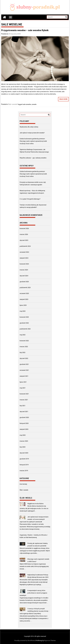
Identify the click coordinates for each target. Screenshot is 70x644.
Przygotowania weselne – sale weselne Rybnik (25, 30)
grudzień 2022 (24, 323)
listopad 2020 (24, 423)
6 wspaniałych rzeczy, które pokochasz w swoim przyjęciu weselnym (33, 593)
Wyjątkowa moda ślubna (35, 504)
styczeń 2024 (24, 276)
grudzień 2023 (24, 282)
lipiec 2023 (23, 305)
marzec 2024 (24, 270)
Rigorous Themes (50, 640)
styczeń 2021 (24, 412)
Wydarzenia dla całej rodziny (29, 127)
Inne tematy (23, 484)
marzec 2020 (24, 441)
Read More (63, 99)
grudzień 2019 (24, 459)
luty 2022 (22, 352)
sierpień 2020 (24, 429)
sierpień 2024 (24, 258)
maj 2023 (23, 311)
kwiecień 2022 (24, 341)
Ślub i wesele (13, 104)
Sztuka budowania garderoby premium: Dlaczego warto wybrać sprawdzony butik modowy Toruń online (33, 141)
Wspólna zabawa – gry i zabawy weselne (33, 158)
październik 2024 (25, 246)
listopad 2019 (24, 465)
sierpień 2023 (24, 299)
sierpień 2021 (24, 376)
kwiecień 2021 (24, 394)
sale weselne (27, 104)
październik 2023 (25, 288)
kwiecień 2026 (24, 228)
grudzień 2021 (24, 364)
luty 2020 (22, 447)
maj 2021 (23, 388)
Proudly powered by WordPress (25, 640)
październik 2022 (25, 329)
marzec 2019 (24, 471)
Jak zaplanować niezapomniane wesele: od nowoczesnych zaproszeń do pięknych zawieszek (34, 519)
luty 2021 (22, 406)
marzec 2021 (24, 400)
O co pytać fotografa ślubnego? (30, 199)
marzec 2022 (24, 347)
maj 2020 (23, 435)
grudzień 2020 (24, 417)
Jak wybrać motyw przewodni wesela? (32, 133)
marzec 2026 (24, 234)
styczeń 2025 (24, 240)
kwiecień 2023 (24, 317)
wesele (34, 104)
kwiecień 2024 (24, 264)
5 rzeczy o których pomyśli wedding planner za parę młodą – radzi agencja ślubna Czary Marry (34, 611)
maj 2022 (23, 335)
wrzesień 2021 (24, 370)
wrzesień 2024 (24, 252)
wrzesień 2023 (24, 293)
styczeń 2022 (24, 358)
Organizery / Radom (26, 535)
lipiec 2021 (23, 382)
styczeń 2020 (24, 453)
